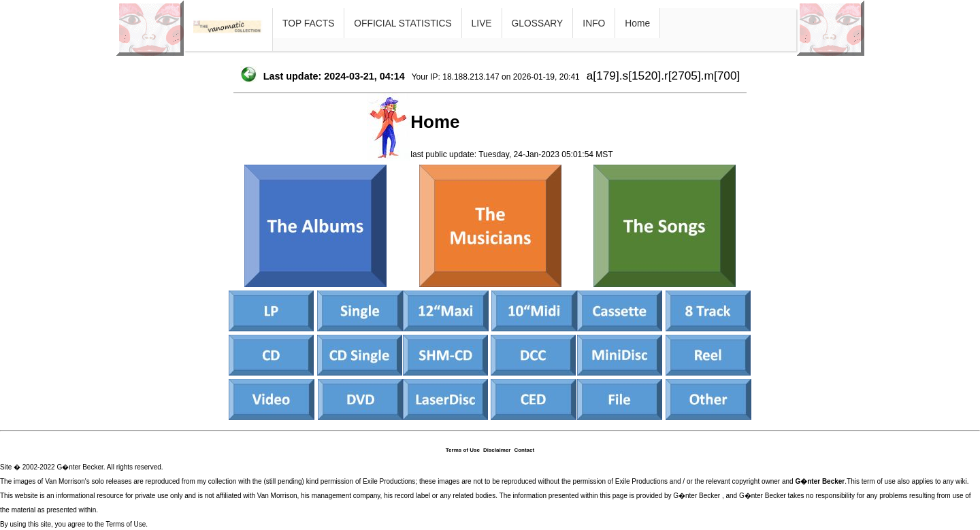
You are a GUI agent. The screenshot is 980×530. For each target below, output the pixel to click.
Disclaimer (497, 450)
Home (637, 23)
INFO (594, 23)
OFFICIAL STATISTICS (403, 23)
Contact (524, 450)
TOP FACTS (308, 23)
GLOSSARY (538, 23)
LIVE (482, 23)
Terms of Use (463, 450)
